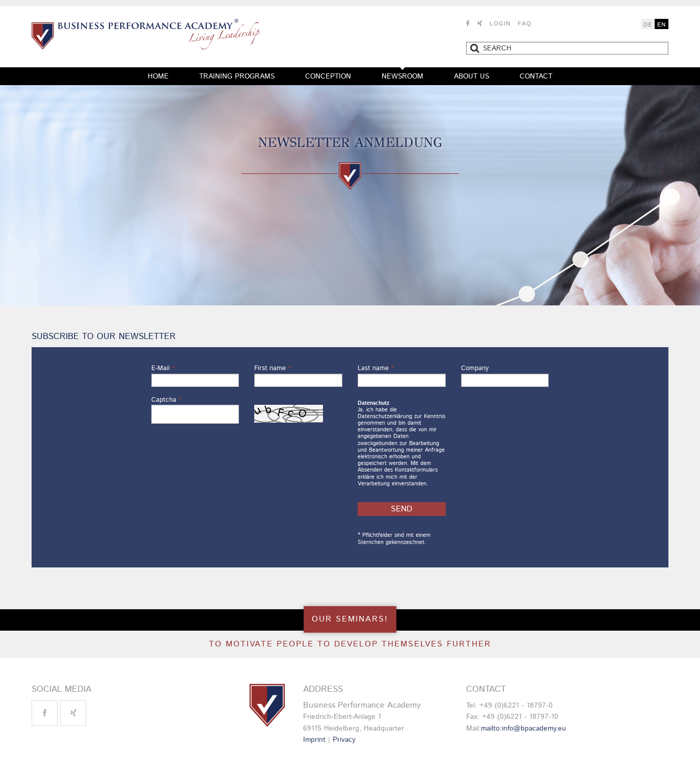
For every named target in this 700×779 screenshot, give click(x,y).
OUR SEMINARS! (350, 619)
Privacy (344, 740)
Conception (328, 76)
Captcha (166, 400)
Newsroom (402, 76)
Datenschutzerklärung (385, 417)
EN (662, 25)
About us (472, 76)
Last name (376, 368)
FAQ (524, 24)
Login (500, 24)
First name (273, 368)
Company (475, 368)
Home (158, 76)
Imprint (314, 740)
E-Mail (163, 368)
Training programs (237, 76)
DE (648, 25)
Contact (536, 76)
